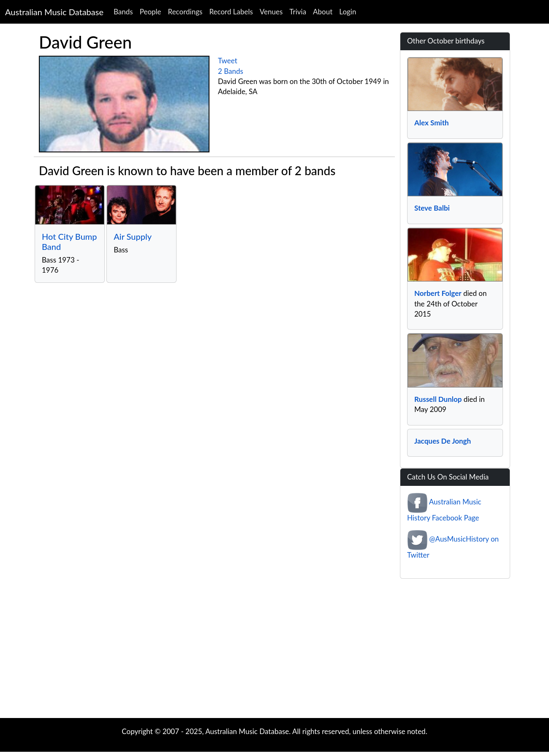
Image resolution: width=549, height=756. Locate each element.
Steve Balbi (432, 208)
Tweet (228, 61)
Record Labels (231, 12)
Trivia (298, 12)
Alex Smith (432, 123)
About (323, 12)
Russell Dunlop (438, 399)
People (151, 12)
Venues (271, 12)
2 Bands (231, 71)
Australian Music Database (54, 12)
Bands (123, 12)
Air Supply (133, 236)
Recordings (185, 12)
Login (348, 12)
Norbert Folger (438, 293)
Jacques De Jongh (443, 441)
